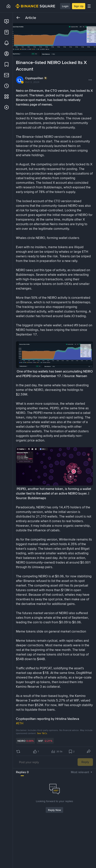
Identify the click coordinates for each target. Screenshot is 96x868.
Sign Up (79, 6)
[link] (7, 21)
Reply (85, 762)
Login (65, 6)
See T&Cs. (42, 733)
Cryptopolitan (34, 78)
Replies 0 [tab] (22, 772)
